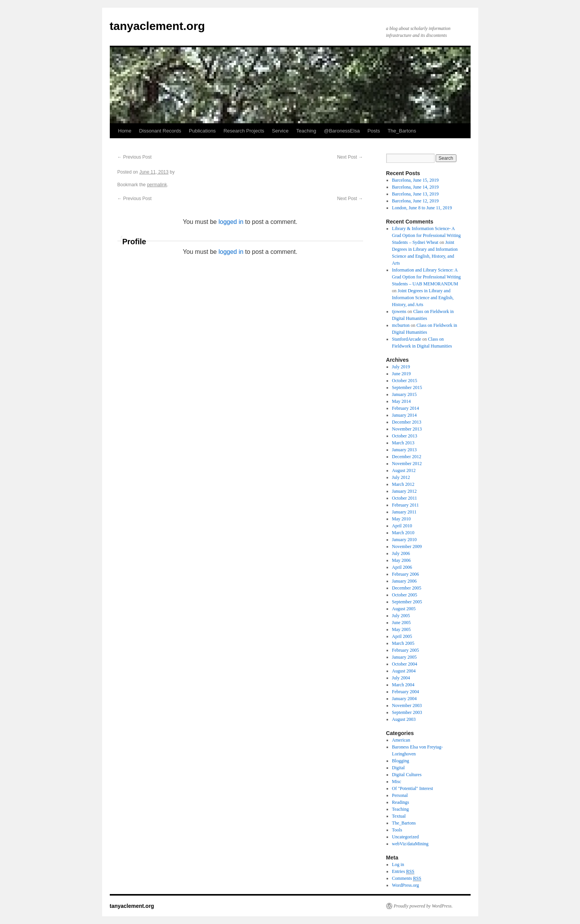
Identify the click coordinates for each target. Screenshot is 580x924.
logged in (231, 222)
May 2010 (401, 519)
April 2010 (402, 526)
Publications (202, 131)
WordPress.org (405, 885)
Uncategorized (405, 837)
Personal (400, 795)
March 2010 (403, 533)
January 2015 (404, 394)
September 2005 (407, 602)
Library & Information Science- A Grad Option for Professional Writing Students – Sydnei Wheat (426, 235)
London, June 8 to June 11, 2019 (422, 208)
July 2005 (401, 616)
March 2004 (403, 685)
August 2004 (404, 671)
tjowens (399, 311)
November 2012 (407, 464)
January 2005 (404, 657)
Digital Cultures (407, 775)
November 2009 (407, 546)
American (401, 740)
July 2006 (401, 553)
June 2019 (401, 374)
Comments (406, 878)
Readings (401, 802)
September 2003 (407, 712)
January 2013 (404, 450)
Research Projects (244, 131)
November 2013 (407, 429)
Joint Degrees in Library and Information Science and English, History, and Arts (423, 298)
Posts (374, 131)
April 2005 (402, 636)
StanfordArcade (406, 339)
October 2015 (405, 381)
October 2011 (404, 498)
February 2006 (405, 574)
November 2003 (407, 705)
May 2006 (401, 560)
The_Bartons (402, 131)
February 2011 (405, 505)
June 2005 (401, 623)
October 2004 (405, 664)
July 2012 (401, 477)
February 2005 (405, 650)
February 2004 (405, 692)
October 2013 (405, 436)
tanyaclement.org (157, 26)
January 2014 (404, 415)
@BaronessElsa (342, 131)
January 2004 (404, 699)
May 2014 (401, 401)
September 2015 (407, 387)
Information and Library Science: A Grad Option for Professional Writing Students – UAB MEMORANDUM (426, 277)
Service (280, 131)
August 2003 (404, 719)
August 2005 (404, 609)
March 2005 (403, 643)
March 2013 (403, 443)
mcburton (401, 325)
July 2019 (401, 367)
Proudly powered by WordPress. (423, 906)
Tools (397, 830)
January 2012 (404, 491)
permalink (157, 185)
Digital (398, 768)
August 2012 (404, 470)
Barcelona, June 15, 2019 (415, 180)
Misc (397, 782)
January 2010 (404, 540)
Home (125, 131)
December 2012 (406, 457)
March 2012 (403, 484)
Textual (399, 816)
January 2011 (404, 512)
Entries (403, 872)
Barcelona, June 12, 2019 (415, 201)
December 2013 (406, 422)
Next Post (350, 157)
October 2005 (405, 595)
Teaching (306, 131)
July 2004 (401, 678)
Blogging (401, 761)
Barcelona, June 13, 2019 (415, 194)
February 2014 (405, 408)
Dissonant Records (160, 131)
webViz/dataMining (410, 844)
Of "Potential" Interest (412, 788)
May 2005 (401, 629)
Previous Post (135, 157)
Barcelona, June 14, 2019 (415, 187)
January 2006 (404, 581)
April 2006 (402, 567)
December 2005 (406, 588)
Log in (398, 864)
